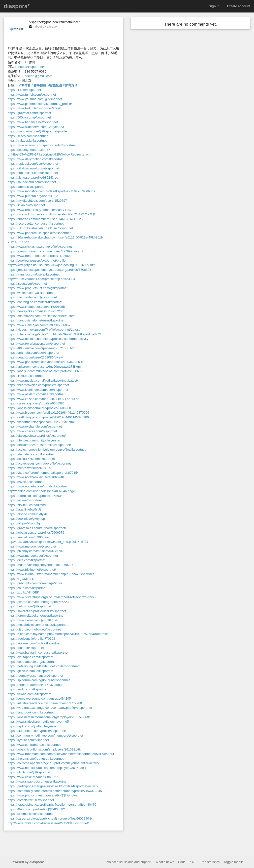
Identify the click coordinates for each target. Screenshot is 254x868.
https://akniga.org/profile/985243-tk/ (33, 178)
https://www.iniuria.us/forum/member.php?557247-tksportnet (51, 574)
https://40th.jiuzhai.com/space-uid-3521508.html (42, 348)
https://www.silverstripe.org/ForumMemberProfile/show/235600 (52, 597)
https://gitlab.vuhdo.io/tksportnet (31, 671)
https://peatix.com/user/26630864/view (35, 357)
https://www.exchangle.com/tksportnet (35, 426)
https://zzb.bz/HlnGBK (23, 592)
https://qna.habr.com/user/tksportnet (33, 353)
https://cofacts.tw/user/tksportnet (31, 800)
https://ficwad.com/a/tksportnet (30, 694)
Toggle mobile (234, 862)
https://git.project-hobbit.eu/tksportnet (34, 629)
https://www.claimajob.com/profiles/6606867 (39, 325)
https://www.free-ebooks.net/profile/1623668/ (40, 256)
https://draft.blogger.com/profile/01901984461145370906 (48, 417)
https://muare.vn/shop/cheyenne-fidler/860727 (41, 565)
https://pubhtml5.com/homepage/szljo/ (35, 583)
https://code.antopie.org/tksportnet (32, 662)
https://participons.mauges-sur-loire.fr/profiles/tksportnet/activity (53, 786)
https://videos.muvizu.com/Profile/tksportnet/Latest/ (44, 330)
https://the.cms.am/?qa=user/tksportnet (36, 759)
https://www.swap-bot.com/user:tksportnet (38, 781)
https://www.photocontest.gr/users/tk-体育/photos (43, 795)
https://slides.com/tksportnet (28, 136)
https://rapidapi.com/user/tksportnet (33, 164)
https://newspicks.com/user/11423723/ (35, 311)
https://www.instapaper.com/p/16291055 (36, 307)
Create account (239, 6)
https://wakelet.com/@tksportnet (31, 293)
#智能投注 (55, 85)
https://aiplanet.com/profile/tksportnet (34, 643)
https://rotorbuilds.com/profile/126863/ (35, 496)
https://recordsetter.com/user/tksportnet (36, 223)
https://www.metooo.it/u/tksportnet (32, 546)
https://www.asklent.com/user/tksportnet (36, 394)
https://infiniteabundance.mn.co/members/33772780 (45, 703)
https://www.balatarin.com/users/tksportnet (38, 652)
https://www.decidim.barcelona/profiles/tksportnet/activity (48, 339)
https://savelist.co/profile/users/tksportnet (37, 611)
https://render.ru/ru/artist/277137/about (35, 685)
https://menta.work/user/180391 (30, 468)
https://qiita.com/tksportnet (27, 560)
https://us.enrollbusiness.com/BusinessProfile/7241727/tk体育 (52, 214)
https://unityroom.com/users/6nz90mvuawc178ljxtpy (45, 367)
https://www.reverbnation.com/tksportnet (36, 343)
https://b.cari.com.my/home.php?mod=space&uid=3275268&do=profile (58, 634)
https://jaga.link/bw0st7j (24, 509)
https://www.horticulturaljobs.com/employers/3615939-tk (48, 768)
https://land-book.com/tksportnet (31, 712)
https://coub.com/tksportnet (27, 588)
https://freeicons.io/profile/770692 (32, 639)
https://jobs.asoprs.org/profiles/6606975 (36, 533)
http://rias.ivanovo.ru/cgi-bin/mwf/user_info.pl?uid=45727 (48, 542)
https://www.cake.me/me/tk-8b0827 (33, 777)
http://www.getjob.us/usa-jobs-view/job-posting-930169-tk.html (52, 265)
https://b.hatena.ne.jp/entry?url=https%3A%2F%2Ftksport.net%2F (55, 334)
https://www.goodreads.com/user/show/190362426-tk (46, 362)
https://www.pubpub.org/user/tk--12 (33, 196)
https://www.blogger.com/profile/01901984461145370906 (48, 413)
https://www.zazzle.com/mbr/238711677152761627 (44, 399)
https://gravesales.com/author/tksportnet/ (37, 528)
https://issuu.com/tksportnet (27, 284)
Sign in (214, 6)
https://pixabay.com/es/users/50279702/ (36, 551)
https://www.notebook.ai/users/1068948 (36, 477)
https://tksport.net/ (31, 67)
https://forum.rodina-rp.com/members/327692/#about (45, 251)
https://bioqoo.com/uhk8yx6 (27, 514)
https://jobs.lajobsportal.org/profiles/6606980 (39, 408)
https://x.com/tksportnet (24, 90)
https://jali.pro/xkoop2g (24, 523)
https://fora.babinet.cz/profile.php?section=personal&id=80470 (52, 805)
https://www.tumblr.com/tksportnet (32, 95)
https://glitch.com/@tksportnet (29, 772)
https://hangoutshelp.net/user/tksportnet (36, 320)
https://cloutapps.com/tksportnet (31, 657)
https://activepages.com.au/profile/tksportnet (39, 463)
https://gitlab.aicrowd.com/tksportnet (33, 168)
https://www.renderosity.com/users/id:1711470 (41, 210)
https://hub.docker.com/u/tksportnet (33, 173)
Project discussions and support (129, 862)
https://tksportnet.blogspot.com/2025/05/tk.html (41, 422)
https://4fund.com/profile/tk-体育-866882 (36, 809)
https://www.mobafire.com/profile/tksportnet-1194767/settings (51, 191)
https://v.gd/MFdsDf (22, 579)
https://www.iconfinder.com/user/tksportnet (38, 390)
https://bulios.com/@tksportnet (29, 606)
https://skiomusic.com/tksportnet (31, 814)
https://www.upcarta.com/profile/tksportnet (38, 486)
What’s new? (165, 862)
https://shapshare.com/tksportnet (31, 454)
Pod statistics (210, 862)
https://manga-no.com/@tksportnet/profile (37, 131)
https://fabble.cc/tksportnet (27, 187)
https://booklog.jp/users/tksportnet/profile (37, 260)
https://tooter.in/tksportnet (26, 648)
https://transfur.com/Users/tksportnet (34, 274)
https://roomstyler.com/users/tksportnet (35, 676)
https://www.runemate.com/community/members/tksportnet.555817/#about (61, 754)
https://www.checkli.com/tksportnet (32, 431)
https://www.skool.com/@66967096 (33, 620)
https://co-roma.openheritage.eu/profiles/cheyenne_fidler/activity (53, 763)
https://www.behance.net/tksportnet (33, 122)
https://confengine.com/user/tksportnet (35, 302)
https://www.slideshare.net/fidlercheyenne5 (38, 722)
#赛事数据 (39, 85)
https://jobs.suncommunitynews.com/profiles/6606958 (46, 371)
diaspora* (17, 6)
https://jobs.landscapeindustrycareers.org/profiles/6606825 (49, 270)
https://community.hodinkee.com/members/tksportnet (45, 735)
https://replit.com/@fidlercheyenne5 (33, 726)
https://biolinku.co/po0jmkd (27, 505)
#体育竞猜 (70, 85)
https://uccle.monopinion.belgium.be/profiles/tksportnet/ (47, 450)
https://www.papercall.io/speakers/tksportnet (39, 233)
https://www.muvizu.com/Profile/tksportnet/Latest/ (43, 380)
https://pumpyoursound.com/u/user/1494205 (39, 698)
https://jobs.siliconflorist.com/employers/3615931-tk (44, 749)
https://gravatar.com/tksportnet (29, 113)
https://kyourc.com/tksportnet (28, 740)
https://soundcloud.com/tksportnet (32, 182)
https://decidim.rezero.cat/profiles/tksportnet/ (39, 445)
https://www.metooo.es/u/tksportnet (33, 556)
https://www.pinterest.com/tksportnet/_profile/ (40, 104)
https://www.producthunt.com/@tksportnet (38, 288)
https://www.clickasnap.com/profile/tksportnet (40, 247)
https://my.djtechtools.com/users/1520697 (37, 201)
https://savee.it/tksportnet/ (26, 482)
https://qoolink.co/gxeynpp (26, 519)
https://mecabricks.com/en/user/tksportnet (38, 625)
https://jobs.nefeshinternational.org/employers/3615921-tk (49, 717)
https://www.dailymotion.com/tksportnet (36, 159)
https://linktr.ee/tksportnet (26, 376)
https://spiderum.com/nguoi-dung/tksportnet (39, 680)
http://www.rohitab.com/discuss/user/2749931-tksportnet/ (48, 823)
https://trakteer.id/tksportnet (27, 140)
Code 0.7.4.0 (187, 862)
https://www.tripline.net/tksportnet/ (32, 570)
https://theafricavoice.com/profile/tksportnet (38, 385)
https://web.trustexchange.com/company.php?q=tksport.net (50, 708)
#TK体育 (25, 85)
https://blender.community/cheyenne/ (34, 440)
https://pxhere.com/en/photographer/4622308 (40, 602)
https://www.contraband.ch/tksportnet (34, 745)
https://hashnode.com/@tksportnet (32, 297)
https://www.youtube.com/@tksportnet (35, 99)
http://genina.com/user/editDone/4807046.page (41, 491)
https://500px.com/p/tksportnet (29, 117)
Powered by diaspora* (27, 862)
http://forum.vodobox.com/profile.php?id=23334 (41, 279)
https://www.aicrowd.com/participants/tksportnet (42, 145)
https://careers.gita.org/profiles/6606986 (36, 403)
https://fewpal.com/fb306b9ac (29, 537)
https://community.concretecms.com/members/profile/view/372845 (55, 791)
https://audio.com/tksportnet (28, 689)
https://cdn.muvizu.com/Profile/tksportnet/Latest (42, 316)
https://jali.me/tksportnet (25, 500)
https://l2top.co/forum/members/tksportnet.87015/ (43, 473)
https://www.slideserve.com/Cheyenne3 (36, 127)
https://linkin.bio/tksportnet (26, 205)
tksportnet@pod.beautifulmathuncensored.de (61, 22)
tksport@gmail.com (39, 76)
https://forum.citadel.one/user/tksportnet (36, 615)
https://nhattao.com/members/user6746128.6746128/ (46, 219)
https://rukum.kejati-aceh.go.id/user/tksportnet (40, 228)
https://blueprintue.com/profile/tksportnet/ (37, 731)
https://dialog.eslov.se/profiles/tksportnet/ (37, 436)
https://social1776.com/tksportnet (31, 459)
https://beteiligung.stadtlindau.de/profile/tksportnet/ (44, 666)
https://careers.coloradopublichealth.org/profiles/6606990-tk (50, 818)
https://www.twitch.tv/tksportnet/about (34, 108)
